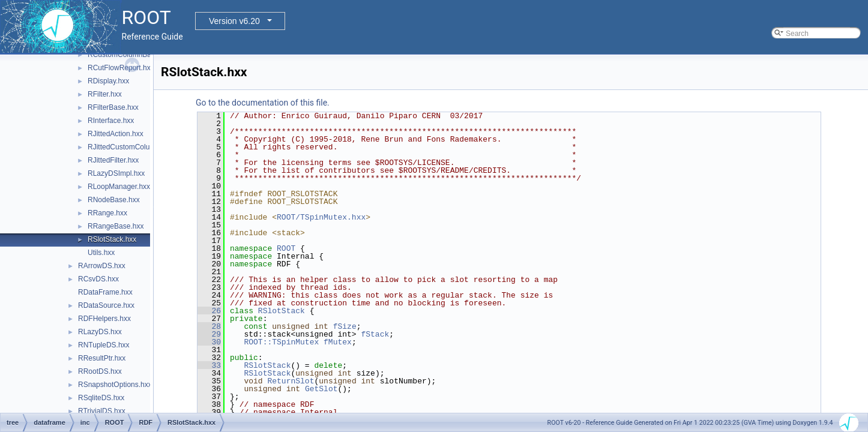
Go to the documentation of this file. (263, 103)
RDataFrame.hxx (105, 292)
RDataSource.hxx (106, 305)
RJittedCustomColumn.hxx (130, 147)
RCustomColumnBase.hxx (130, 55)
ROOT (286, 248)
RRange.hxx (107, 213)
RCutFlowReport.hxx (121, 68)
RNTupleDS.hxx (104, 345)
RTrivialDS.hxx (102, 411)
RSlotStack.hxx (112, 239)
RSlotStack (282, 311)
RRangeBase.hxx (116, 226)
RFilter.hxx (105, 94)
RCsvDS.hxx (98, 279)
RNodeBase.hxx (114, 200)
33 (209, 365)
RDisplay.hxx (108, 81)
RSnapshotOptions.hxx (115, 385)
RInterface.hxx (111, 121)
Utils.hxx (101, 253)
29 (209, 334)
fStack (375, 334)
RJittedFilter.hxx (113, 160)
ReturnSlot (291, 381)
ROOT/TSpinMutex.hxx (321, 217)
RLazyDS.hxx (100, 332)
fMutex (338, 342)
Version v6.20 (234, 21)
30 (209, 342)
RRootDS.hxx (100, 371)
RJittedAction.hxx (116, 134)
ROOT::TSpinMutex (281, 342)
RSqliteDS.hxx (101, 398)
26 (209, 311)
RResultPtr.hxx (102, 358)
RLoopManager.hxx (119, 187)
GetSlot (321, 389)
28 (209, 326)
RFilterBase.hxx (113, 107)
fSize (345, 326)
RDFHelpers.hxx (104, 319)
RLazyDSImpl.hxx (116, 173)
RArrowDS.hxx (102, 266)
